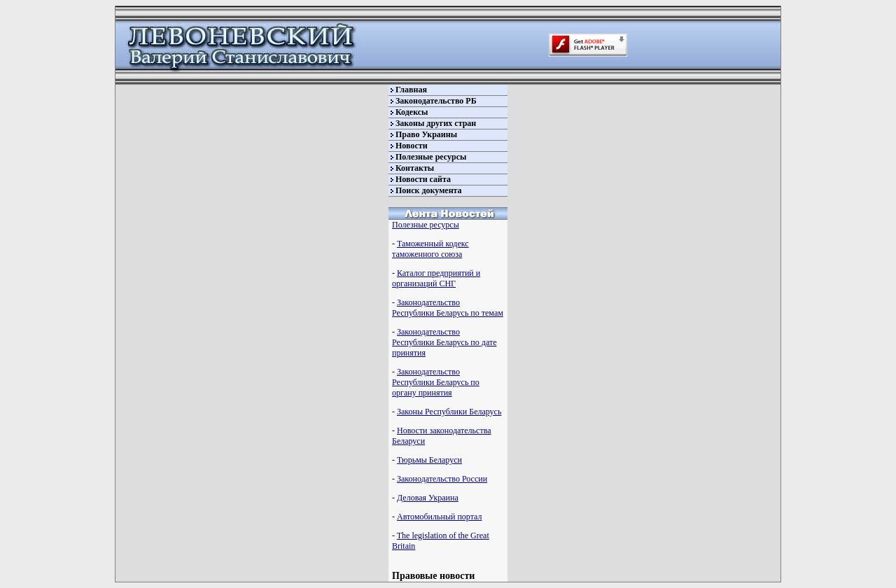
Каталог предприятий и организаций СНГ (436, 278)
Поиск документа (429, 190)
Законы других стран (436, 123)
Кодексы (412, 112)
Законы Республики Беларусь (449, 412)
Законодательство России (442, 479)
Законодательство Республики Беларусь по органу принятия (436, 382)
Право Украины (426, 134)
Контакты (415, 168)
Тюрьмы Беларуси (429, 460)
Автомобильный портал (439, 517)
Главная (411, 90)
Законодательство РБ (436, 101)
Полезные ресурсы (431, 157)
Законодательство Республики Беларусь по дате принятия (444, 342)
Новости (412, 146)
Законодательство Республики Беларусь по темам (448, 308)
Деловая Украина (428, 498)
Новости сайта (423, 179)
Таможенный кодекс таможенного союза (430, 249)
